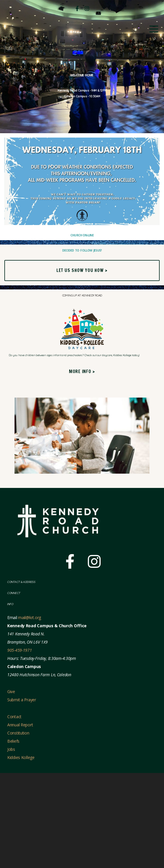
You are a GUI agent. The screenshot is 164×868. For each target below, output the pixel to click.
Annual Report (20, 820)
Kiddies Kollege (21, 852)
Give (11, 787)
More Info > (82, 466)
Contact (15, 812)
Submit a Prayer (22, 795)
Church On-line (82, 291)
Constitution (18, 828)
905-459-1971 (20, 745)
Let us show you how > (82, 349)
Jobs (11, 844)
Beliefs (13, 836)
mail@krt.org (30, 713)
